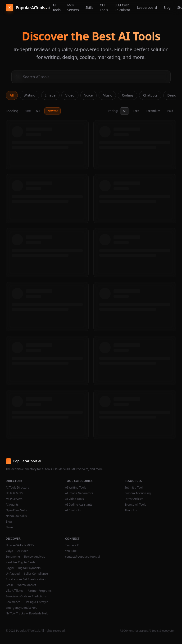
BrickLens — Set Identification (26, 579)
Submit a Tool (133, 488)
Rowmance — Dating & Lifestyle (27, 602)
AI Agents (12, 505)
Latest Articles (134, 499)
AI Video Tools (75, 499)
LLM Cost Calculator (122, 7)
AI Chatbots (73, 510)
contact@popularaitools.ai (83, 557)
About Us (131, 510)
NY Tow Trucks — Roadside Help (27, 613)
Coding (127, 95)
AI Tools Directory (17, 488)
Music (107, 95)
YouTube (71, 551)
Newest (52, 111)
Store (9, 527)
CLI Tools (104, 7)
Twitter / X (72, 545)
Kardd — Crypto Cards (20, 562)
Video (70, 95)
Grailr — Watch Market (21, 585)
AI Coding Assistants (79, 505)
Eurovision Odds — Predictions (26, 596)
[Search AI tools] (91, 77)
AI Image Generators (79, 493)
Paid (170, 111)
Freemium (153, 111)
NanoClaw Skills (16, 516)
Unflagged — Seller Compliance (27, 574)
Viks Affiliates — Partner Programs (29, 591)
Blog (167, 7)
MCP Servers (73, 7)
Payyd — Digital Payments (23, 568)
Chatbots (150, 95)
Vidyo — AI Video (17, 551)
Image (50, 95)
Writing (30, 95)
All (12, 95)
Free (136, 111)
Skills (89, 7)
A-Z (38, 111)
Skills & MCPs (15, 493)
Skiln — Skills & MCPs (20, 545)
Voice (89, 95)
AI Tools (57, 7)
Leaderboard (147, 7)
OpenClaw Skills (16, 510)
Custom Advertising (138, 493)
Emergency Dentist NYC (21, 608)
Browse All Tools (135, 505)
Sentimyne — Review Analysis (25, 557)
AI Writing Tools (76, 488)
